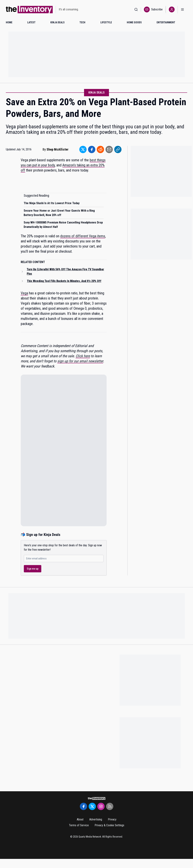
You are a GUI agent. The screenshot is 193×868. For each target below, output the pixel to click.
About (80, 819)
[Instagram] (101, 806)
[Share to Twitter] (83, 149)
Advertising (96, 819)
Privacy (112, 819)
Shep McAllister (57, 149)
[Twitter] (92, 806)
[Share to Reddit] (100, 149)
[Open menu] (182, 10)
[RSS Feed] (110, 806)
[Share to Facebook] (92, 149)
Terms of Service (79, 825)
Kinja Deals (96, 93)
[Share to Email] (109, 149)
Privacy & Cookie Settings (109, 825)
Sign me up (33, 569)
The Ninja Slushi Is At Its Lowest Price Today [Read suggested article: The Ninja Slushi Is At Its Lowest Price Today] (52, 203)
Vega (24, 293)
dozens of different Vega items (83, 236)
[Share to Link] (118, 149)
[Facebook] (83, 806)
